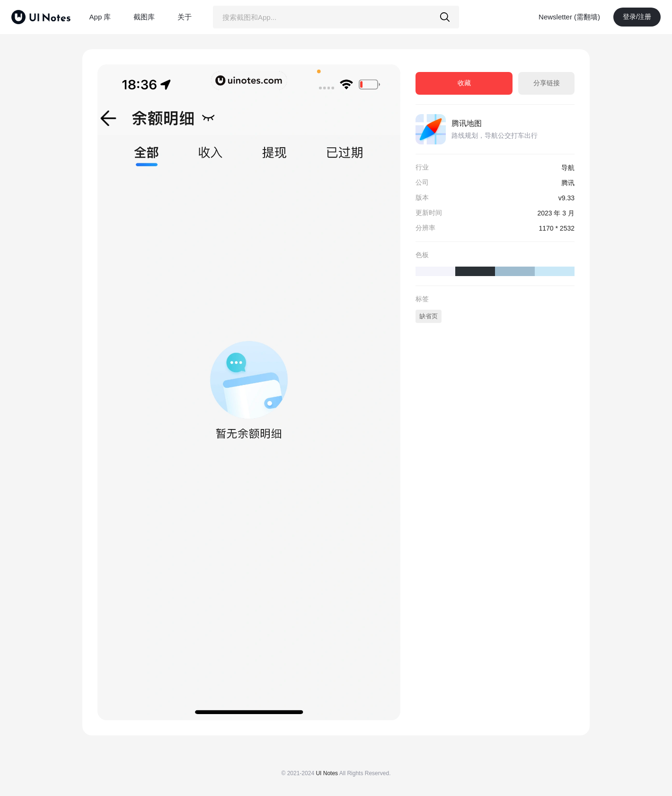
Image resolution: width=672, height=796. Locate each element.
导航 (568, 168)
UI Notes (327, 773)
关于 (185, 17)
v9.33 (566, 198)
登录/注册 (637, 17)
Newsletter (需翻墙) (569, 17)
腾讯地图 (467, 123)
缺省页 (429, 316)
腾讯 (568, 183)
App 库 (100, 17)
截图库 (144, 17)
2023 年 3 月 (556, 213)
